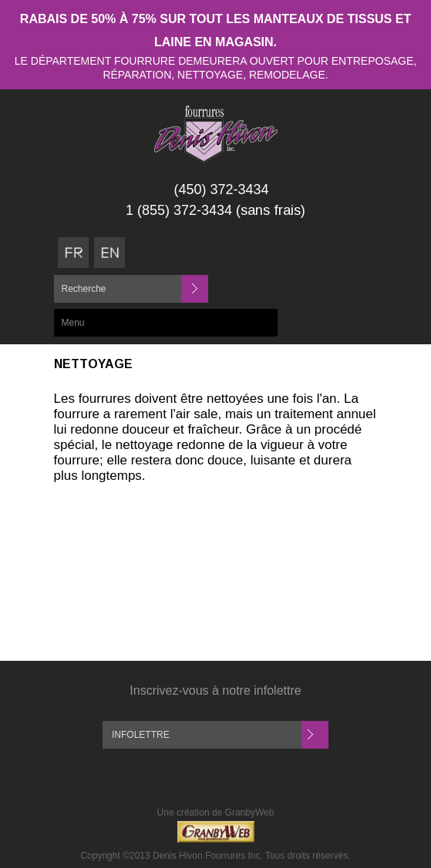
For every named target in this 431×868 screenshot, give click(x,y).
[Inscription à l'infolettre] (202, 735)
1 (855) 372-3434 (179, 210)
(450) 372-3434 (221, 189)
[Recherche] (130, 289)
